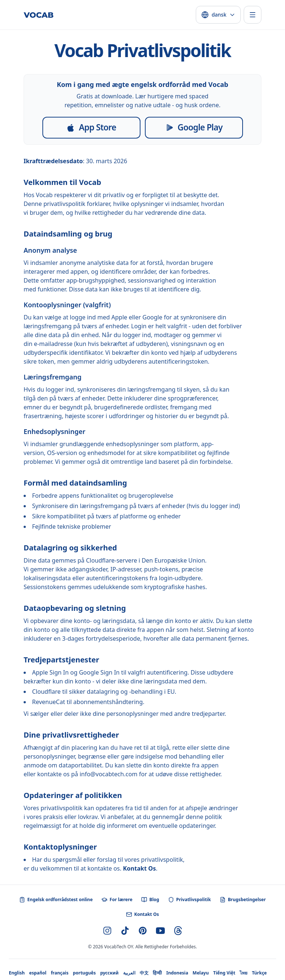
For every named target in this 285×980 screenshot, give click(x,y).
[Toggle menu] (253, 15)
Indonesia (177, 973)
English (17, 973)
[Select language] (218, 15)
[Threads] (178, 931)
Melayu (201, 973)
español (38, 973)
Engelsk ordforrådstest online (56, 900)
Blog (150, 900)
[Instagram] (107, 931)
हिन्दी (158, 973)
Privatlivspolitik (190, 900)
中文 (144, 973)
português (84, 973)
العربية (129, 973)
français (60, 973)
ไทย (244, 973)
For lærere (117, 900)
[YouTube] (160, 931)
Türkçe (259, 973)
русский (110, 973)
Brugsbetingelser (243, 900)
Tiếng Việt (224, 973)
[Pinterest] (143, 931)
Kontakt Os (139, 868)
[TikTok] (125, 931)
